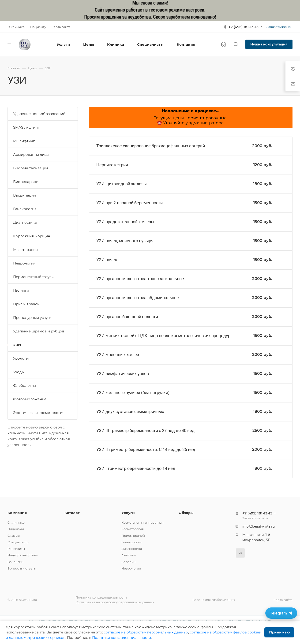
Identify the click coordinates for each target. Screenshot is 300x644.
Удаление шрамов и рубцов (39, 331)
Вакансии (15, 562)
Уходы (19, 372)
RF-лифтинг (24, 141)
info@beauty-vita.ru (259, 526)
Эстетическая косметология (39, 413)
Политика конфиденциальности (101, 597)
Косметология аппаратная (142, 522)
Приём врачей (26, 304)
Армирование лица (31, 154)
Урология (22, 358)
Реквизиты (16, 549)
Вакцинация (24, 195)
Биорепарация (27, 182)
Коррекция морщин (32, 236)
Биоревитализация (31, 168)
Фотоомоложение (30, 399)
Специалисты (18, 542)
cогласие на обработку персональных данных (146, 632)
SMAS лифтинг (26, 127)
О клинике (16, 522)
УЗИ (17, 345)
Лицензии (16, 529)
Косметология (133, 529)
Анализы (129, 555)
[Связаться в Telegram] (281, 613)
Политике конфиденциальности (122, 638)
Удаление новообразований (39, 114)
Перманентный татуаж (34, 277)
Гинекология (25, 209)
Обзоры (186, 513)
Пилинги (21, 290)
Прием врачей (133, 536)
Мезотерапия (25, 250)
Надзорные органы (23, 555)
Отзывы (14, 536)
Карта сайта (283, 600)
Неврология (24, 263)
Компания (17, 513)
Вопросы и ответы (22, 568)
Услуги (128, 513)
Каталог (72, 513)
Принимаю (279, 632)
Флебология (24, 385)
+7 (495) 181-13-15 (244, 27)
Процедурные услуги (32, 318)
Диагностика (25, 222)
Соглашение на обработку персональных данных (115, 602)
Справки (128, 562)
